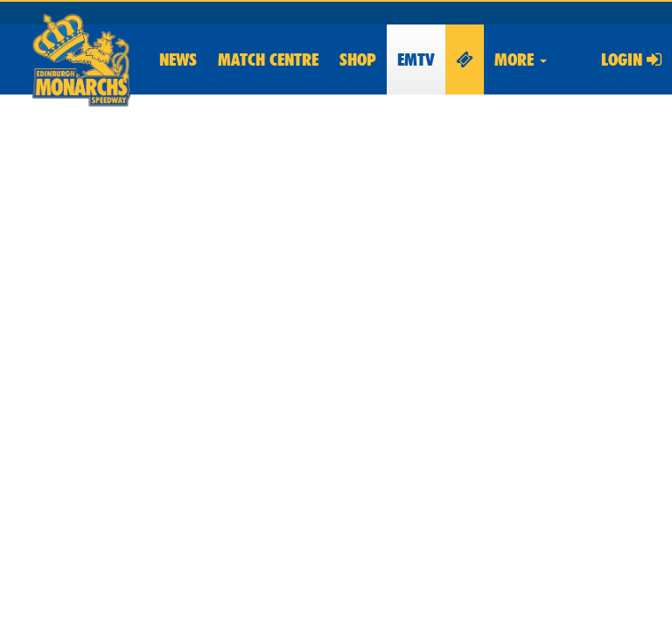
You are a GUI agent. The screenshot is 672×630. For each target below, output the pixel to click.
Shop (358, 59)
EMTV (416, 59)
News (178, 59)
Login (631, 59)
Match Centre (268, 59)
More (521, 59)
